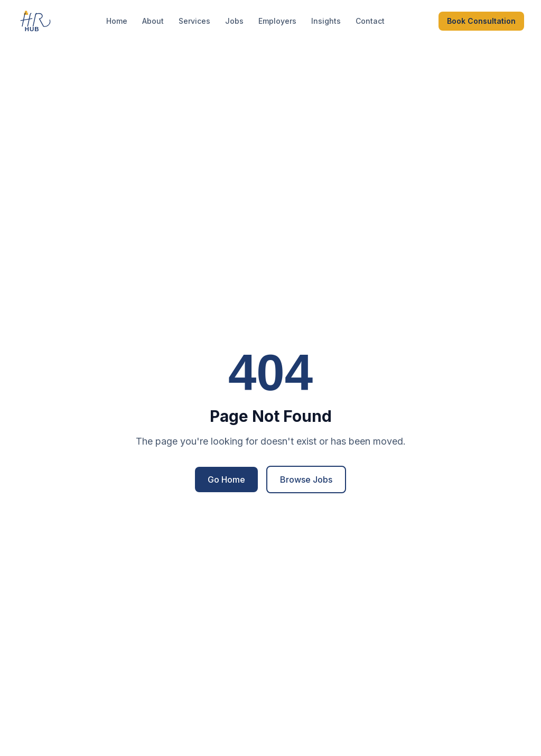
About (153, 21)
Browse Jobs (306, 480)
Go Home (226, 480)
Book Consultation (481, 21)
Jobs (234, 21)
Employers (277, 21)
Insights (326, 21)
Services (194, 21)
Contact (370, 21)
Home (117, 21)
